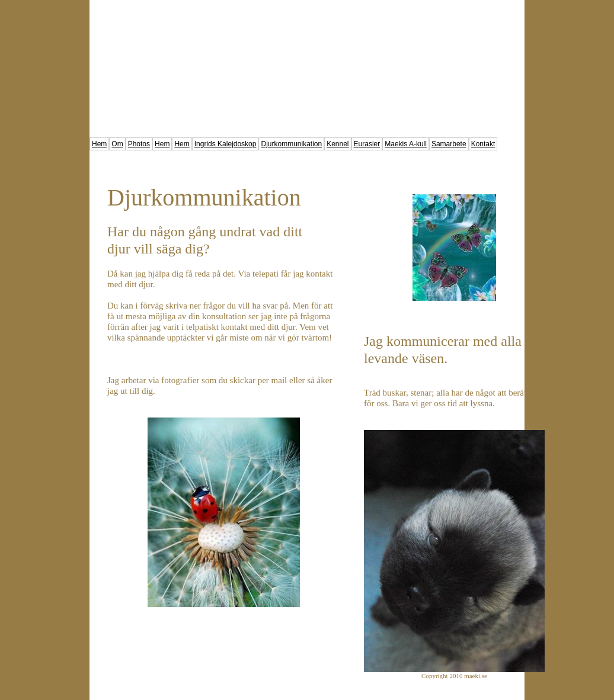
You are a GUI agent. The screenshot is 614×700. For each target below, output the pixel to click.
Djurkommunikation (291, 144)
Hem (99, 144)
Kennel (338, 144)
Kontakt (483, 144)
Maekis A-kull (406, 144)
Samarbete (449, 144)
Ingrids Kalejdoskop (226, 144)
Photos (139, 144)
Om (117, 144)
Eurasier (367, 144)
